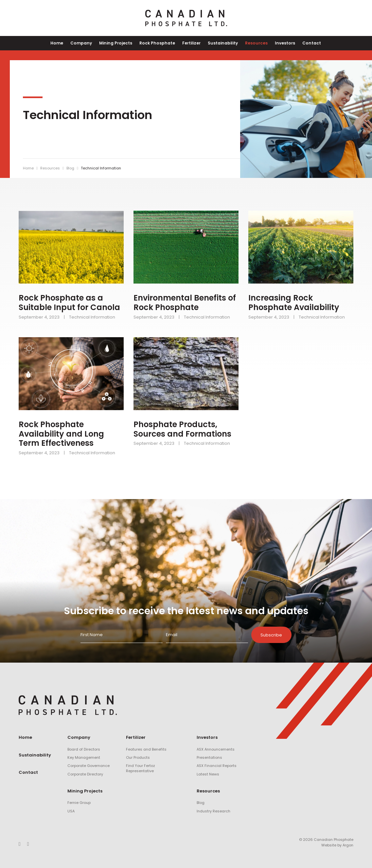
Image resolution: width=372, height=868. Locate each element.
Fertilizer (191, 43)
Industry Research (213, 811)
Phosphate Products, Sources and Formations (182, 429)
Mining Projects (119, 43)
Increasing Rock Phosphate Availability (294, 303)
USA (71, 811)
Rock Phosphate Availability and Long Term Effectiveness (61, 434)
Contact (305, 43)
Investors (280, 43)
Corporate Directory (85, 774)
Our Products (138, 757)
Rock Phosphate (159, 43)
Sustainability (221, 43)
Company (87, 43)
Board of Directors (84, 749)
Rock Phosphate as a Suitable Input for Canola (69, 303)
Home (64, 43)
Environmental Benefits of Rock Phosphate (185, 303)
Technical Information (92, 317)
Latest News (208, 774)
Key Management (84, 757)
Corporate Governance (89, 766)
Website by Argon (337, 845)
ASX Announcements (216, 749)
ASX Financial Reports (217, 766)
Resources (253, 43)
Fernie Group (79, 803)
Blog (201, 803)
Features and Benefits (146, 749)
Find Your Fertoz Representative (141, 768)
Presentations (209, 757)
